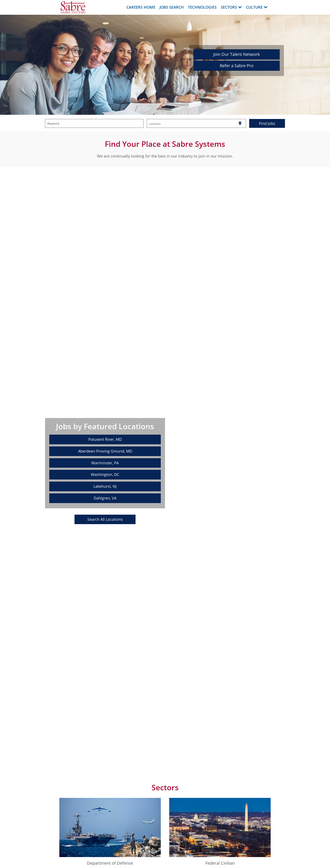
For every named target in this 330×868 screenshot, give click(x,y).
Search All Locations (105, 519)
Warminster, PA (105, 463)
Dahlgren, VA (105, 498)
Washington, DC (105, 474)
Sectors (231, 7)
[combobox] (94, 123)
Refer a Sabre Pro (237, 66)
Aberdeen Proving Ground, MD (105, 451)
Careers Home (141, 7)
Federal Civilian (220, 863)
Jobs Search (172, 7)
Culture (257, 7)
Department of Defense (110, 863)
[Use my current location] (240, 124)
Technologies (202, 7)
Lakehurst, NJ (105, 486)
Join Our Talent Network (237, 54)
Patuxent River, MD (105, 439)
